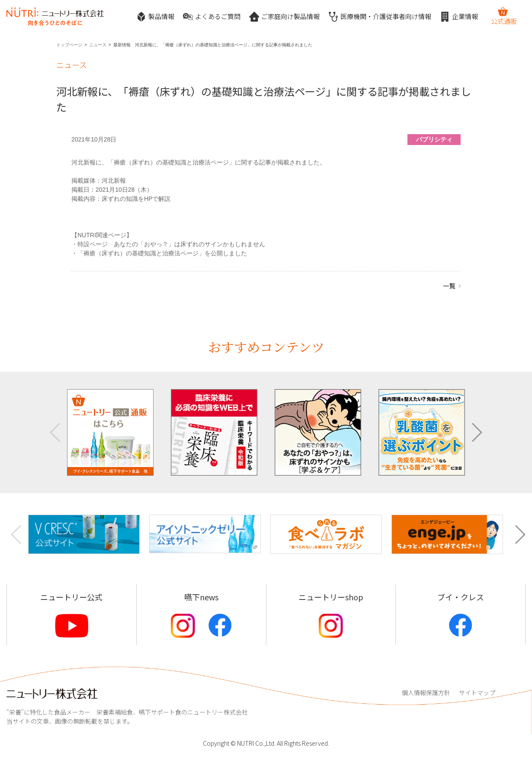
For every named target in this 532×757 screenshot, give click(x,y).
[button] (476, 432)
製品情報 (155, 17)
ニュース (98, 45)
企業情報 (459, 17)
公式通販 (504, 16)
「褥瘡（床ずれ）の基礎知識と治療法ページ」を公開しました (162, 253)
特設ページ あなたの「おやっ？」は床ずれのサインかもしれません (171, 244)
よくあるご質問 (212, 17)
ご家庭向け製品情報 (284, 17)
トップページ (69, 45)
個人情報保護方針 (426, 693)
